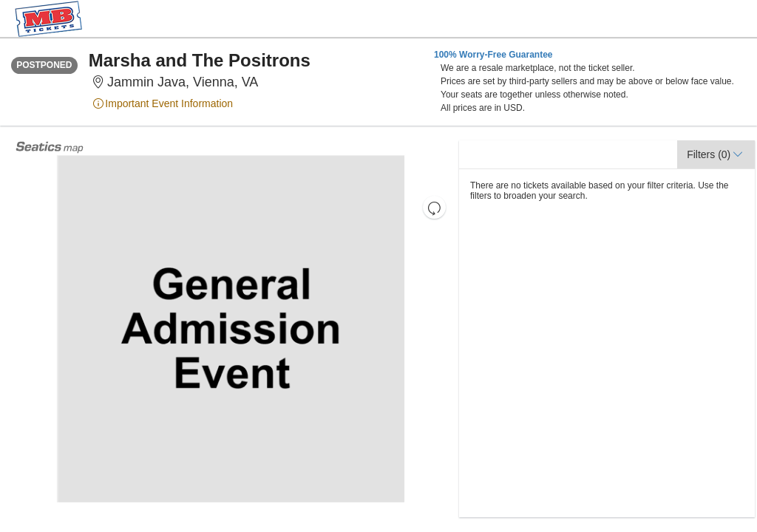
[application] (231, 329)
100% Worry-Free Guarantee (493, 55)
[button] (434, 207)
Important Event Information (163, 103)
